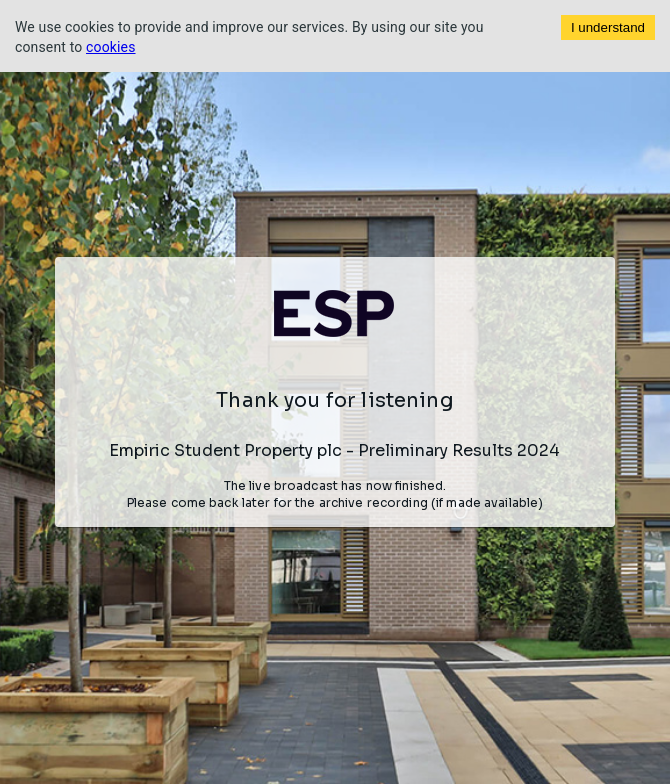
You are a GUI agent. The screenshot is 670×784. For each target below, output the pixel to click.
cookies (111, 47)
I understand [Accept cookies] (608, 27)
